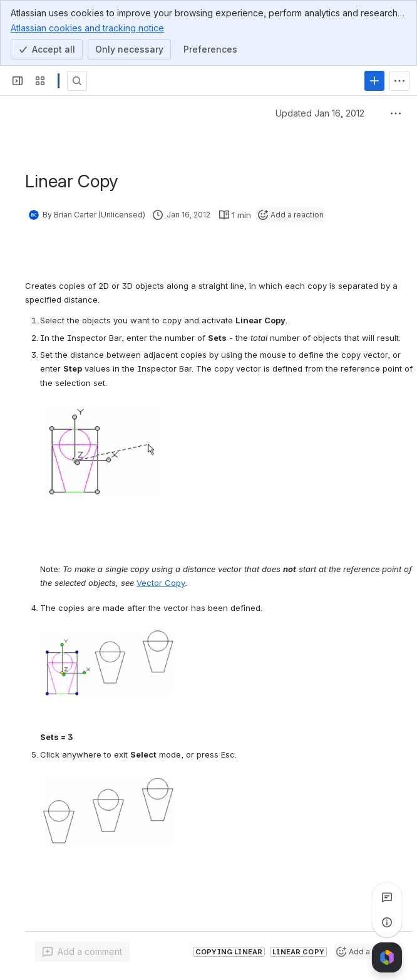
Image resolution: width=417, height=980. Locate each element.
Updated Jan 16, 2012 (320, 113)
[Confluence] (59, 81)
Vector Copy (161, 583)
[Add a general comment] (82, 952)
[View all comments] (387, 897)
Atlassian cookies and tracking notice (87, 28)
